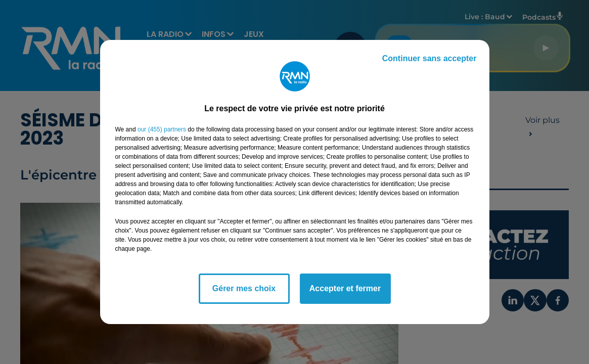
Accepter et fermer (345, 288)
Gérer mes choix (244, 288)
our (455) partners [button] (162, 129)
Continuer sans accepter (429, 58)
